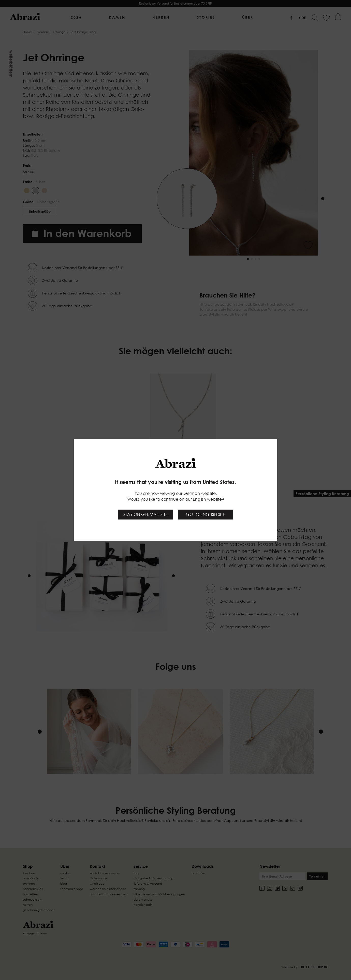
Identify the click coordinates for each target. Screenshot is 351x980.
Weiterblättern (11, 64)
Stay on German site (145, 514)
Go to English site (206, 514)
